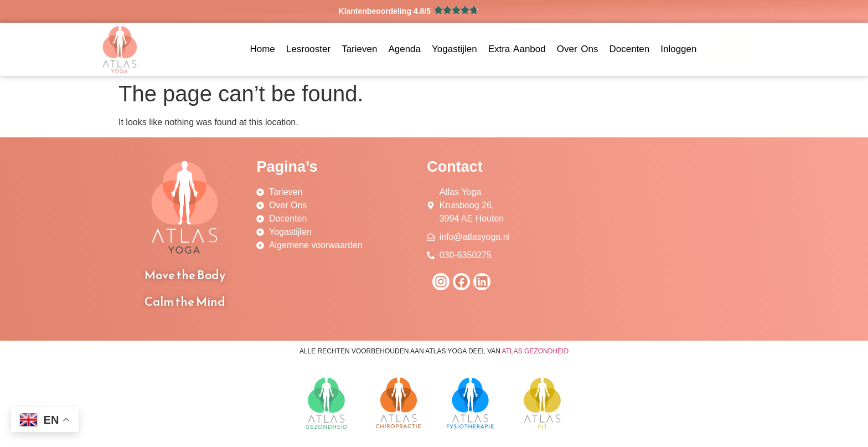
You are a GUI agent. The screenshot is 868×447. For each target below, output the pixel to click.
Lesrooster (308, 49)
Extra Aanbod (517, 49)
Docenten (629, 49)
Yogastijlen (454, 49)
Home (262, 49)
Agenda (404, 49)
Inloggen (678, 49)
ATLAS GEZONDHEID (535, 351)
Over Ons (578, 49)
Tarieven (359, 49)
